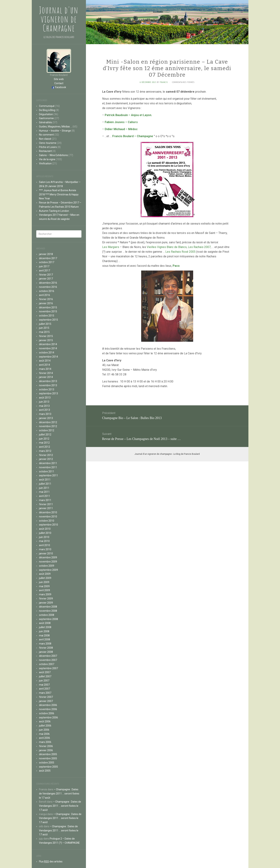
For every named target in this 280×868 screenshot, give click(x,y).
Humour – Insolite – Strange (55, 131)
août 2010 (45, 529)
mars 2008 (45, 644)
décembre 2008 (48, 607)
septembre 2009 (48, 570)
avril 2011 (45, 496)
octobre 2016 (47, 291)
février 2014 (46, 373)
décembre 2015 (48, 307)
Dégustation (46, 114)
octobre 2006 (47, 713)
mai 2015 (44, 332)
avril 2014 (45, 365)
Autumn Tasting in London (54, 211)
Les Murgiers (111, 247)
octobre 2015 (47, 316)
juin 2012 (44, 439)
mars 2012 (45, 451)
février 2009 (46, 599)
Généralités (45, 122)
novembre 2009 (48, 562)
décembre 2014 (48, 344)
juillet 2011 (45, 484)
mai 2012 (44, 443)
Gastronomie (46, 118)
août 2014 (45, 361)
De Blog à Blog (47, 110)
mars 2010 (45, 549)
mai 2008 (44, 635)
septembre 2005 (48, 767)
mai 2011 (44, 492)
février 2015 (46, 336)
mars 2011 (45, 500)
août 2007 (45, 672)
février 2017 (46, 275)
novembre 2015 (48, 311)
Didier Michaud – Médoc (121, 129)
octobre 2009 (47, 566)
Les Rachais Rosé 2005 (180, 252)
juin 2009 (44, 582)
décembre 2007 (48, 656)
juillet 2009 (45, 578)
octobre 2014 (47, 353)
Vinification (45, 163)
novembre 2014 (48, 348)
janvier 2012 (46, 459)
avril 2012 (45, 447)
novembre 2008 (48, 611)
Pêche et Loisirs (48, 147)
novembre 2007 (48, 660)
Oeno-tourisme (48, 143)
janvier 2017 (46, 279)
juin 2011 (44, 488)
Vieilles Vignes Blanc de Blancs (167, 247)
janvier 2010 (46, 553)
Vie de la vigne (47, 159)
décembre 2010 (48, 512)
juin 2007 (44, 681)
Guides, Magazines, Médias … (56, 127)
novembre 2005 (48, 758)
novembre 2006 (48, 709)
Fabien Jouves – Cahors (121, 122)
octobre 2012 (47, 430)
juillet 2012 (45, 435)
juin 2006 (44, 730)
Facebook (61, 87)
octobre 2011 (47, 471)
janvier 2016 (46, 303)
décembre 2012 (48, 422)
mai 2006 (44, 734)
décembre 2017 (48, 258)
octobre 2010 (47, 521)
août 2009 (45, 574)
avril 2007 (45, 689)
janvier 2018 (46, 254)
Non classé (45, 139)
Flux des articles (51, 862)
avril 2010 (45, 545)
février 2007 (46, 697)
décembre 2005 (48, 754)
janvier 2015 (46, 340)
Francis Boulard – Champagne (133, 136)
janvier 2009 (46, 603)
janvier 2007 (46, 701)
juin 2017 (44, 266)
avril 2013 (45, 410)
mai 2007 (44, 685)
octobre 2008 (47, 615)
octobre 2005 (47, 763)
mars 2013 (45, 414)
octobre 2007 (47, 664)
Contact (59, 83)
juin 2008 (44, 631)
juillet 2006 (45, 726)
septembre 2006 (48, 718)
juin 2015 (44, 328)
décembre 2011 (48, 463)
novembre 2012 (48, 426)
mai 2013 (44, 406)
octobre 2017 (47, 262)
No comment (46, 135)
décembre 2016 (48, 283)
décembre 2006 (48, 705)
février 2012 (46, 455)
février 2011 (46, 504)
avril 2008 (45, 639)
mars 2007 (45, 693)
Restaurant (45, 151)
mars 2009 (45, 594)
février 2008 (46, 648)
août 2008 (45, 623)
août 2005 (45, 771)
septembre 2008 (48, 619)
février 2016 (46, 299)
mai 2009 (44, 586)
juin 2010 (44, 537)
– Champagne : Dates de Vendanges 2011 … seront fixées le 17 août (59, 794)
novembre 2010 (48, 517)
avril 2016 (45, 295)
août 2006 (45, 721)
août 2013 (45, 398)
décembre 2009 (48, 557)
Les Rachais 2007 (199, 247)
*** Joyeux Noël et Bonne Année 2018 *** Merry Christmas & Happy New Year (59, 194)
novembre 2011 (48, 467)
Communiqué (47, 106)
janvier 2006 (46, 750)
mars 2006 (45, 742)
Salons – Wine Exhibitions (53, 155)
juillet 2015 (45, 324)
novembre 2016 (48, 287)
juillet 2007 (45, 676)
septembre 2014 (48, 357)
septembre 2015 (48, 320)
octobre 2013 (47, 389)
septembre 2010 (48, 525)
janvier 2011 (46, 508)
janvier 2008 (46, 652)
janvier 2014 (46, 377)
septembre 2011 (48, 475)
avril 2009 (45, 590)
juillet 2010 (45, 533)
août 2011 (45, 480)
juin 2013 (44, 402)
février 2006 (46, 746)
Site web (59, 79)
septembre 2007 (48, 668)
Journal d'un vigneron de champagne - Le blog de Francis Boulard (167, 454)
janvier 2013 (46, 418)
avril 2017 (45, 271)
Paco (176, 266)
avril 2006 (45, 738)
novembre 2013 (48, 385)
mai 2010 (44, 541)
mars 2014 (45, 369)
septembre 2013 (48, 393)
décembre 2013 (48, 381)
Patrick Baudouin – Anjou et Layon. (128, 115)
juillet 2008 (45, 627)
